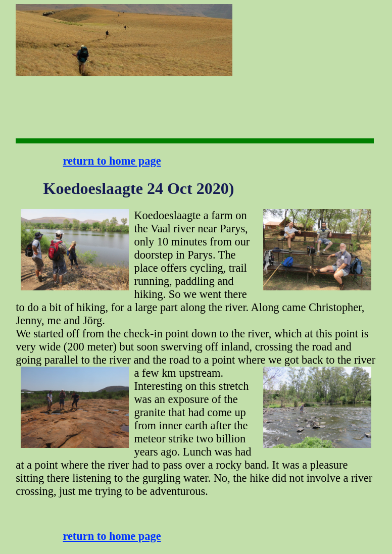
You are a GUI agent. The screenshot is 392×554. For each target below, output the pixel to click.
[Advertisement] (264, 36)
